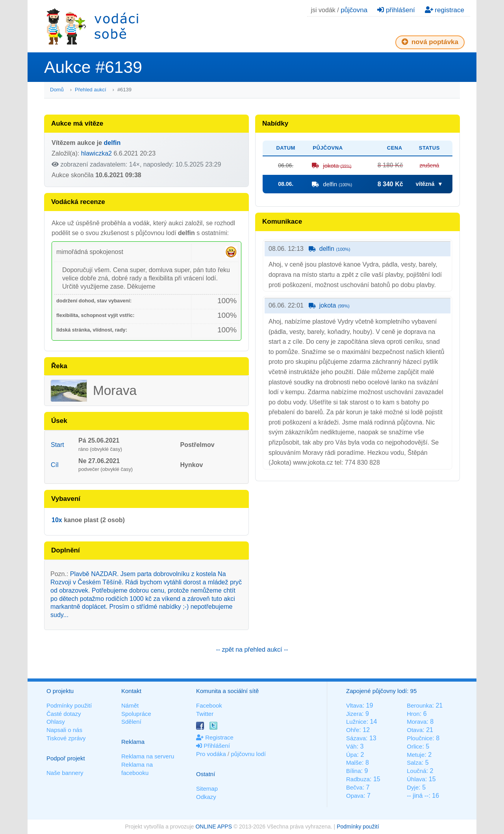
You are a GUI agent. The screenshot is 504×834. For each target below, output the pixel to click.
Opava (355, 796)
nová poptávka (430, 42)
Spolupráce (136, 714)
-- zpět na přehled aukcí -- (252, 650)
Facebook (209, 705)
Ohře (353, 730)
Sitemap (207, 789)
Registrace (215, 737)
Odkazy (206, 797)
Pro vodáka (211, 754)
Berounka (419, 705)
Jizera (354, 714)
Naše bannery (65, 773)
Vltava (354, 705)
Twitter (205, 714)
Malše (354, 763)
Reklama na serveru (148, 756)
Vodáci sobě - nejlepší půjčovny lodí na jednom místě (93, 26)
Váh (351, 746)
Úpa (352, 755)
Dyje (413, 787)
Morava (417, 722)
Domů (57, 90)
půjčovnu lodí (248, 754)
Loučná (416, 771)
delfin (112, 143)
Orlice (414, 746)
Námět (130, 705)
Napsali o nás (64, 730)
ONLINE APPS (214, 827)
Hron (413, 714)
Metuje (416, 755)
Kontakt (131, 691)
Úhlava (416, 779)
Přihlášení (213, 746)
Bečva (354, 787)
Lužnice (356, 722)
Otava (415, 730)
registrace (445, 10)
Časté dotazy (64, 714)
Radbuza (358, 779)
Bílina (354, 771)
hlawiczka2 (96, 153)
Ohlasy (56, 722)
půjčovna (354, 10)
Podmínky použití (69, 705)
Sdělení (131, 722)
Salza (414, 763)
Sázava (356, 738)
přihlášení (396, 10)
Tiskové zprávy (66, 738)
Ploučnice (420, 738)
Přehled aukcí (91, 90)
